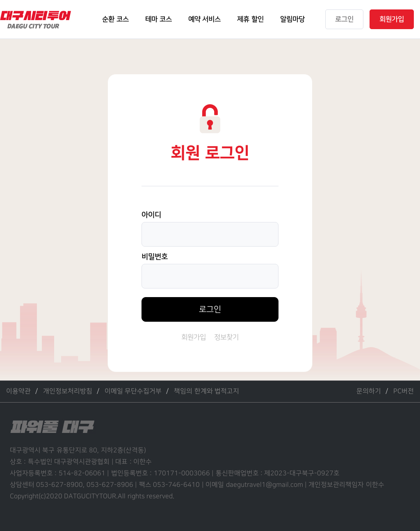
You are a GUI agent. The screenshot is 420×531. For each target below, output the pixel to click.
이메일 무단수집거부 (133, 391)
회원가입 (194, 337)
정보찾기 (226, 337)
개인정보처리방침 (68, 391)
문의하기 (369, 391)
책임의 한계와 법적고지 (207, 391)
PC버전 (404, 391)
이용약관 (18, 391)
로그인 (210, 309)
